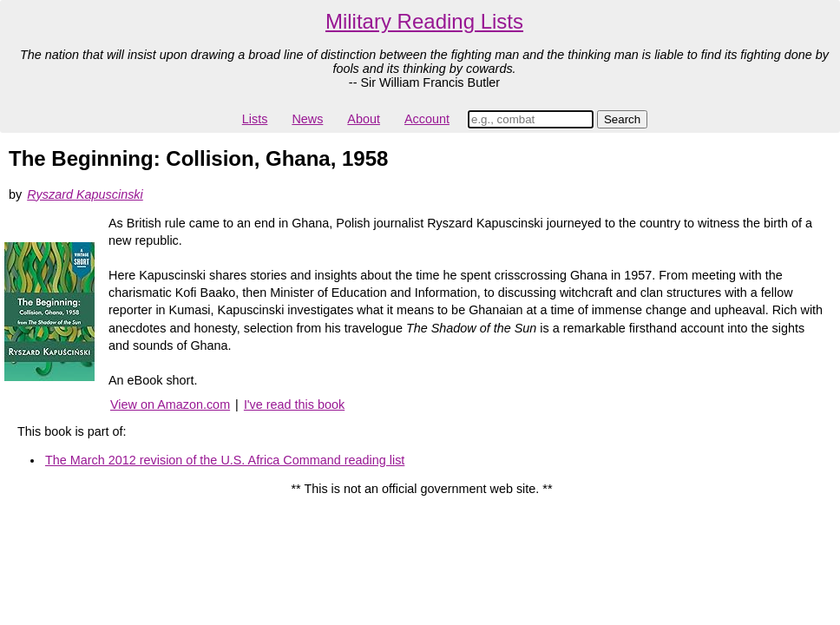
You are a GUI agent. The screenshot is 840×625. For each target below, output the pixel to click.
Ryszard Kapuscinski (85, 194)
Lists (255, 119)
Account (427, 119)
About (364, 119)
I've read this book (294, 405)
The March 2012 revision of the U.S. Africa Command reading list (225, 460)
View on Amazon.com (170, 405)
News (307, 119)
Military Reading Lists (424, 21)
